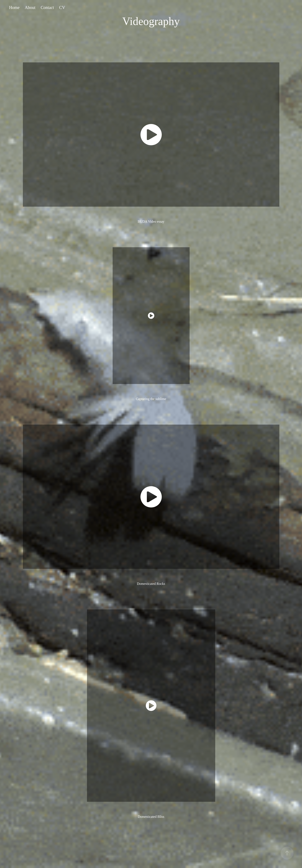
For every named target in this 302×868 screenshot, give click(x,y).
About (30, 7)
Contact (47, 7)
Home (14, 7)
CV (62, 7)
